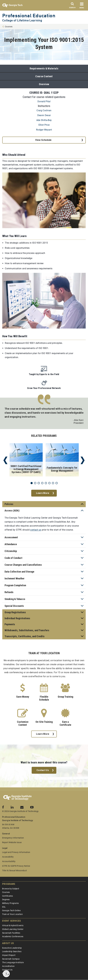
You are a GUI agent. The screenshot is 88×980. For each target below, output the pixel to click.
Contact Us (43, 770)
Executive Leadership (12, 948)
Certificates (7, 896)
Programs (9, 884)
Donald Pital (44, 101)
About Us (8, 943)
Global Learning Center (13, 929)
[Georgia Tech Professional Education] (17, 798)
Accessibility (8, 857)
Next (83, 460)
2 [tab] (35, 483)
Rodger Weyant (44, 130)
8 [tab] (57, 483)
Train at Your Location (12, 914)
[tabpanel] (26, 460)
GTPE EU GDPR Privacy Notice (16, 866)
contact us (36, 530)
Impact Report (9, 955)
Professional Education (29, 15)
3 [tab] (39, 483)
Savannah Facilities (11, 933)
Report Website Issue (12, 842)
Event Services (11, 921)
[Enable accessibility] (6, 974)
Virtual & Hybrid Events (13, 925)
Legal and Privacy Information (16, 852)
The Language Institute (13, 962)
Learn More (43, 493)
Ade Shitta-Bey (44, 120)
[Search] (72, 6)
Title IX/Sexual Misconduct (14, 870)
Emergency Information (13, 838)
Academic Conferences (13, 936)
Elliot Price (44, 125)
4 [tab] (42, 483)
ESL (4, 907)
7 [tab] (53, 483)
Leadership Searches (12, 951)
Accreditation (8, 966)
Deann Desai (44, 115)
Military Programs (10, 903)
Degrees (6, 899)
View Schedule (43, 140)
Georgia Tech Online (11, 910)
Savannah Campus (11, 959)
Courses (9, 27)
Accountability (9, 861)
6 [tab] (49, 483)
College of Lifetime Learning (22, 20)
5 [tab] (46, 483)
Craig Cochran (44, 110)
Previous (5, 460)
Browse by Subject (11, 889)
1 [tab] (32, 483)
